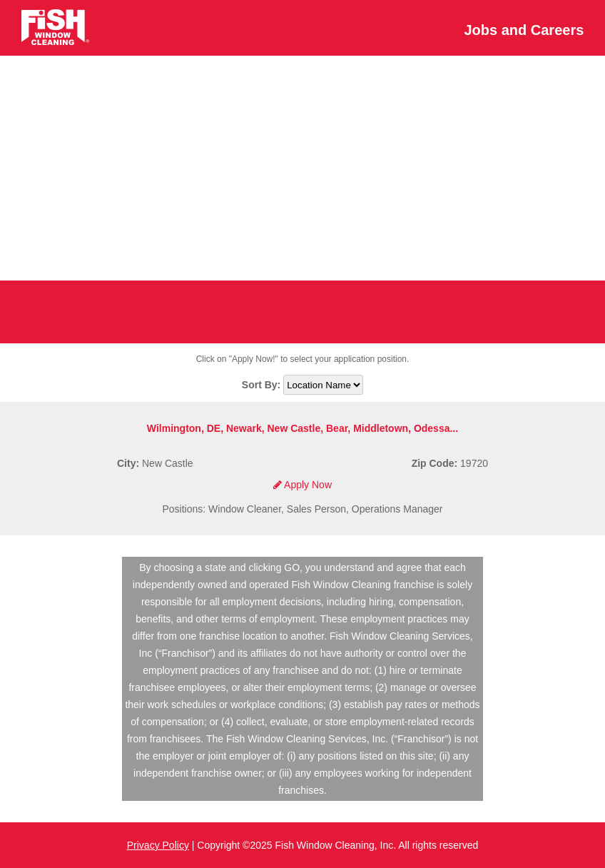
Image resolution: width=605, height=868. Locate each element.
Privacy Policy (158, 845)
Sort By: (263, 385)
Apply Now (302, 485)
